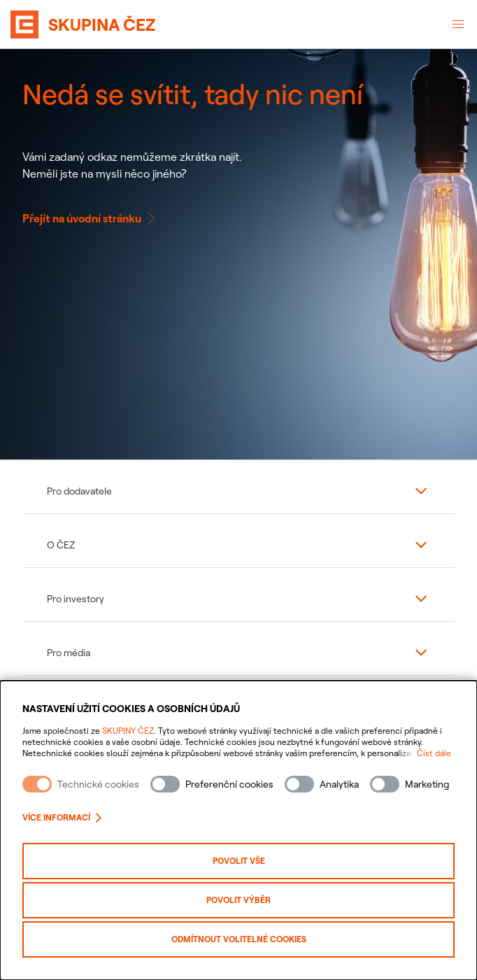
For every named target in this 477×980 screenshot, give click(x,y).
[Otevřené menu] (458, 24)
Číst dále (434, 753)
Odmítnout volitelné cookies (239, 939)
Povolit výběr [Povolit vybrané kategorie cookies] (239, 900)
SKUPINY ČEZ (128, 731)
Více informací (62, 817)
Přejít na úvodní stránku (90, 218)
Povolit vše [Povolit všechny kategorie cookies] (239, 861)
